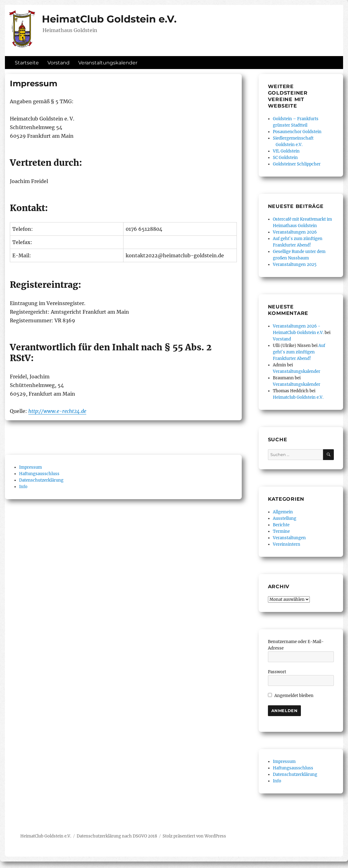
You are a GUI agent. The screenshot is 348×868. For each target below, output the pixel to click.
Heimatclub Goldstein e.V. (298, 397)
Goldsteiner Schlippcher (297, 164)
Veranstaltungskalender (108, 63)
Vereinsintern (287, 544)
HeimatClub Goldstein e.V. (109, 19)
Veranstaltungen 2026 (295, 232)
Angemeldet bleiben (291, 696)
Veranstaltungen (289, 538)
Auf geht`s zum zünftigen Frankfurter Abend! (299, 352)
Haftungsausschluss (39, 474)
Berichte (281, 525)
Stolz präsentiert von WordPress (194, 836)
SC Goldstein (285, 158)
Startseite (27, 63)
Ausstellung (285, 518)
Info (23, 487)
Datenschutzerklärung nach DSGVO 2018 (117, 836)
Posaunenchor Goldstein (297, 132)
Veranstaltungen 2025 (295, 265)
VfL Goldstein (286, 151)
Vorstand (59, 63)
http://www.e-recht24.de (57, 411)
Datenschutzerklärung (41, 480)
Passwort (277, 672)
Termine (281, 531)
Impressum (30, 467)
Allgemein (283, 512)
